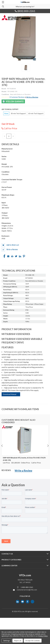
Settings (7, 641)
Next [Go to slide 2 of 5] (48, 446)
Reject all (18, 641)
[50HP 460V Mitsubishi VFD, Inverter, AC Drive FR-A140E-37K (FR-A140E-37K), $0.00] (25, 440)
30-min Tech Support (18, 113)
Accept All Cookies (33, 641)
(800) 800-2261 (25, 11)
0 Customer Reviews (17, 97)
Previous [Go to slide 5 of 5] (2, 446)
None (6, 113)
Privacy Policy (43, 636)
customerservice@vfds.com (27, 590)
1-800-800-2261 (27, 587)
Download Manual (10, 394)
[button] (31, 97)
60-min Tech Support (36, 113)
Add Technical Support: (10, 109)
